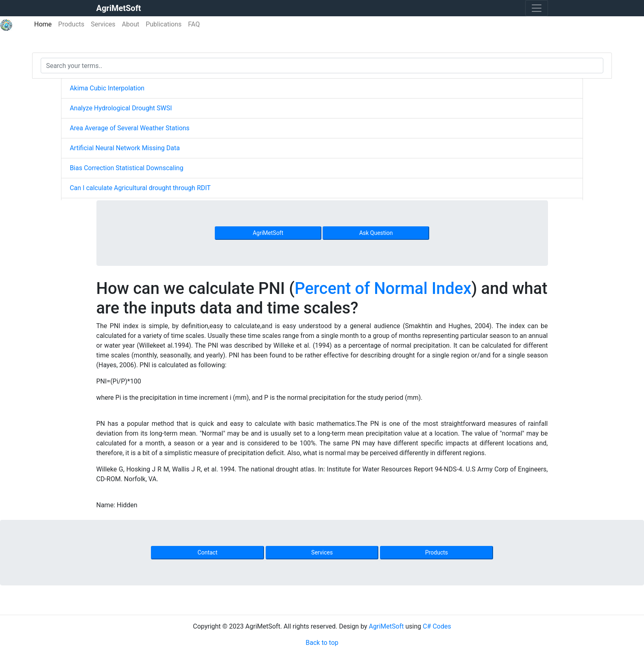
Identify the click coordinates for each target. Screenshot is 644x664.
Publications (164, 24)
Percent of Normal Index (383, 288)
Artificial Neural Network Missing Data (124, 148)
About (131, 24)
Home (45, 24)
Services (103, 24)
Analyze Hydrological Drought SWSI (121, 108)
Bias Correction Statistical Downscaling (126, 168)
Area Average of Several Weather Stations (129, 128)
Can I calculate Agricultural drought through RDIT (140, 188)
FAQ (194, 24)
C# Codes (437, 626)
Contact (208, 552)
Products (71, 24)
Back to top (322, 643)
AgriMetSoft (268, 233)
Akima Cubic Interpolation (107, 88)
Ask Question (376, 233)
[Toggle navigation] (537, 8)
